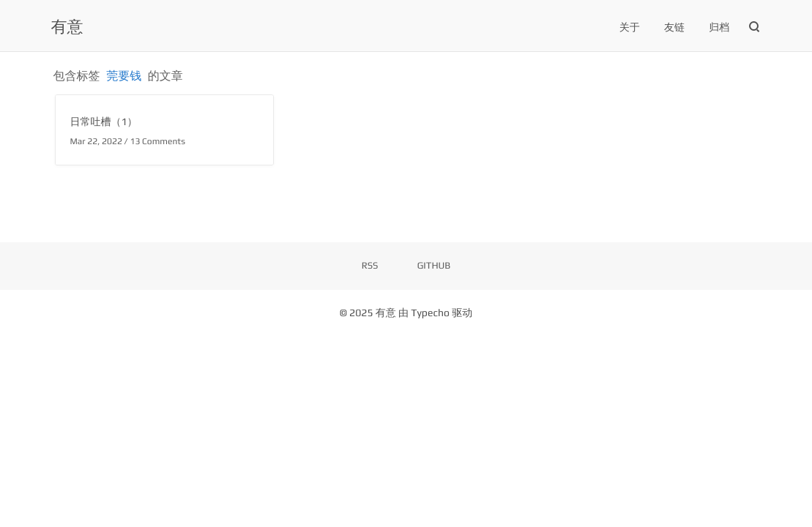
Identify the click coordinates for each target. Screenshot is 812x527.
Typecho (430, 313)
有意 (67, 26)
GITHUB (434, 265)
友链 (674, 28)
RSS (370, 265)
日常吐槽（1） (104, 122)
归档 (719, 28)
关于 (630, 28)
